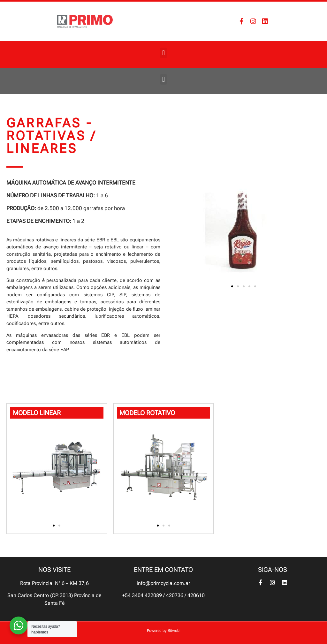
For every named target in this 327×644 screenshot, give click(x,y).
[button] (163, 53)
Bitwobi (174, 631)
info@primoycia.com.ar (163, 583)
